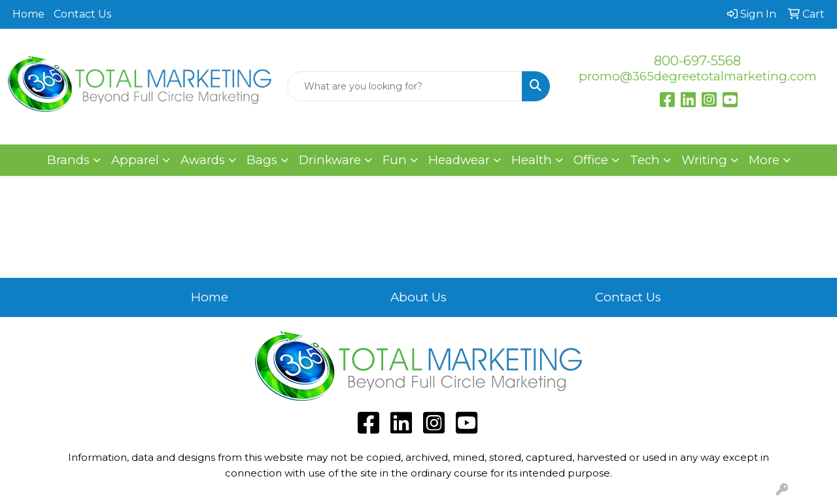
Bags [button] (262, 160)
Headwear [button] (459, 160)
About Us (418, 297)
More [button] (764, 160)
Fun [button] (395, 160)
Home (28, 14)
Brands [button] (68, 160)
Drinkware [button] (330, 160)
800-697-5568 (697, 61)
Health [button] (532, 160)
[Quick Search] (405, 86)
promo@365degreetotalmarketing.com (698, 76)
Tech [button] (645, 160)
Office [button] (591, 160)
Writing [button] (704, 160)
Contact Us (82, 14)
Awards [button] (203, 160)
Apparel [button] (135, 160)
